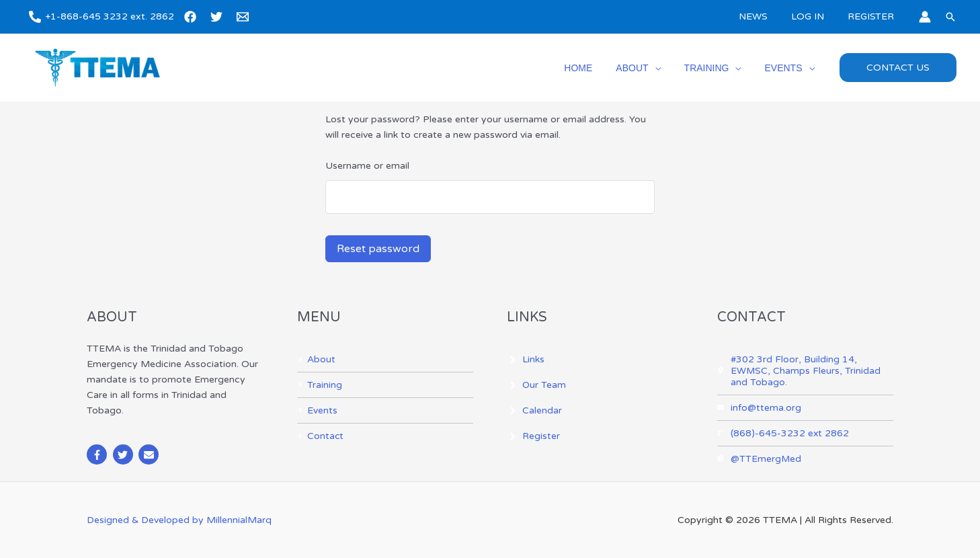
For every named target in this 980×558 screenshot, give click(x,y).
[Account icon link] (925, 17)
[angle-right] (316, 359)
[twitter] (218, 17)
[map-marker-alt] (806, 371)
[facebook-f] (98, 454)
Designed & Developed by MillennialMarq (179, 520)
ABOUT (644, 68)
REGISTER (873, 16)
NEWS (765, 16)
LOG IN (814, 16)
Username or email (367, 166)
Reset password (378, 249)
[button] (950, 17)
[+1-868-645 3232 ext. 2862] (101, 17)
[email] (245, 17)
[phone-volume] (783, 433)
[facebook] (192, 17)
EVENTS (786, 68)
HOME (595, 68)
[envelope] (150, 454)
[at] (760, 459)
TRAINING (713, 68)
